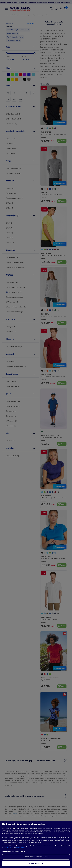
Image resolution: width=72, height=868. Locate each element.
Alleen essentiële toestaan (36, 857)
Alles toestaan (36, 863)
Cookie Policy (9, 848)
